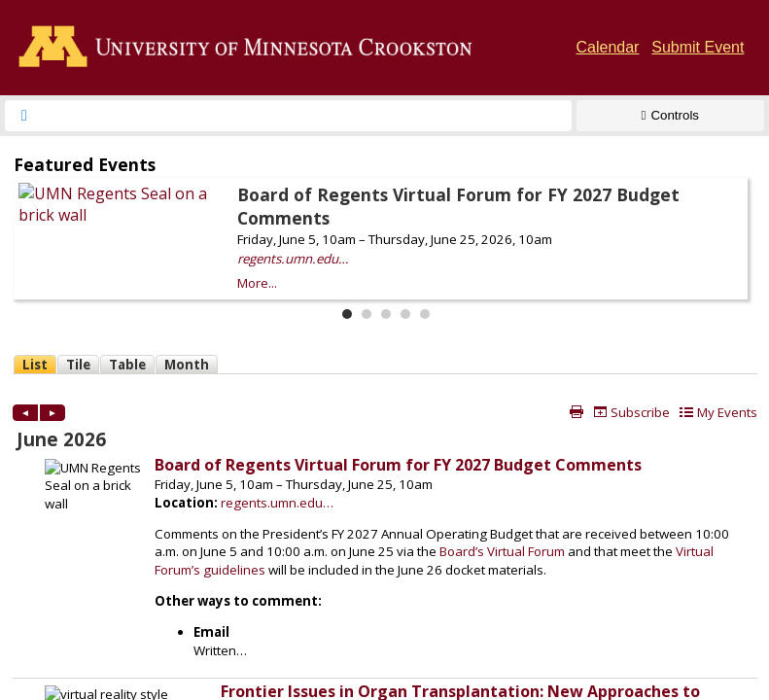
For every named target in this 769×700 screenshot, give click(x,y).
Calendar (608, 47)
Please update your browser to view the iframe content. (384, 236)
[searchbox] (306, 116)
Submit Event (698, 47)
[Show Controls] (670, 116)
